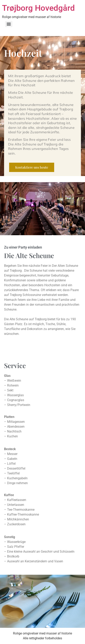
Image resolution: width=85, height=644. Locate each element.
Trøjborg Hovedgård (38, 8)
